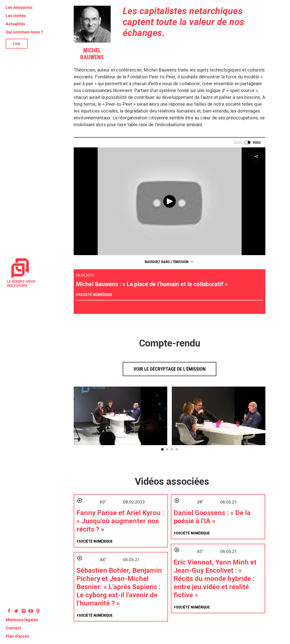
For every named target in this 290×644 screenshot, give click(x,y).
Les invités (16, 16)
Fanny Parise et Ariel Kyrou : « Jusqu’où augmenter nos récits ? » (120, 521)
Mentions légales (22, 620)
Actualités (15, 24)
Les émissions (19, 7)
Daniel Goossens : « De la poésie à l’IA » (212, 517)
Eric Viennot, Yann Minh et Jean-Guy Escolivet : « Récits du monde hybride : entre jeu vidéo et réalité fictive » (215, 579)
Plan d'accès (17, 636)
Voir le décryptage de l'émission (170, 369)
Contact (13, 628)
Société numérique (95, 295)
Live (17, 44)
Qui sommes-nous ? (24, 32)
